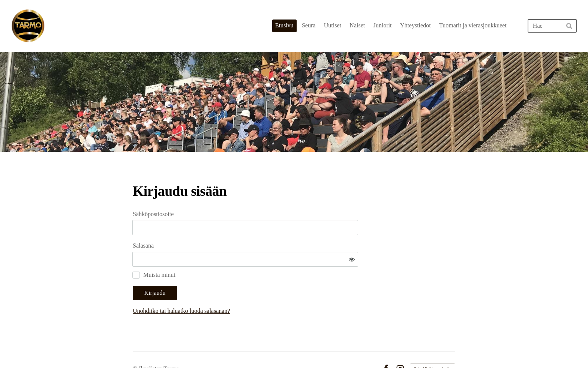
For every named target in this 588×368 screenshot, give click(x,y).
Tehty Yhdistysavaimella (433, 346)
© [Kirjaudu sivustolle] (136, 346)
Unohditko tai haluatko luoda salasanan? (253, 289)
